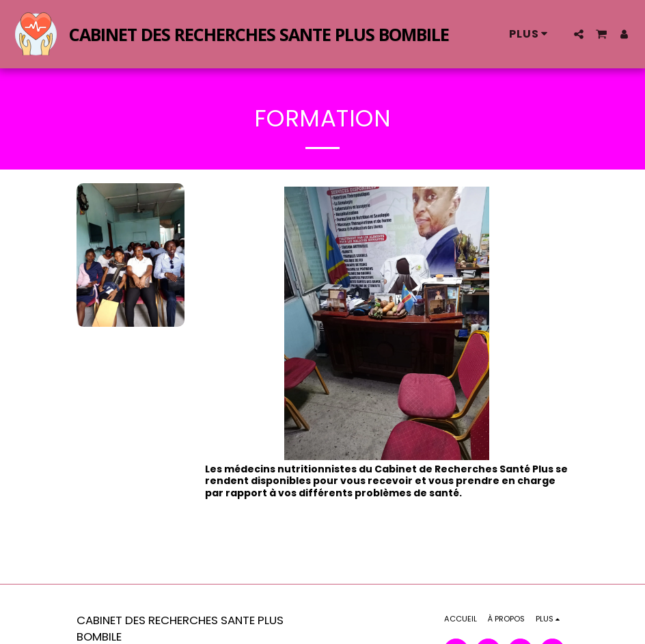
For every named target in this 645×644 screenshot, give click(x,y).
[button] (579, 34)
